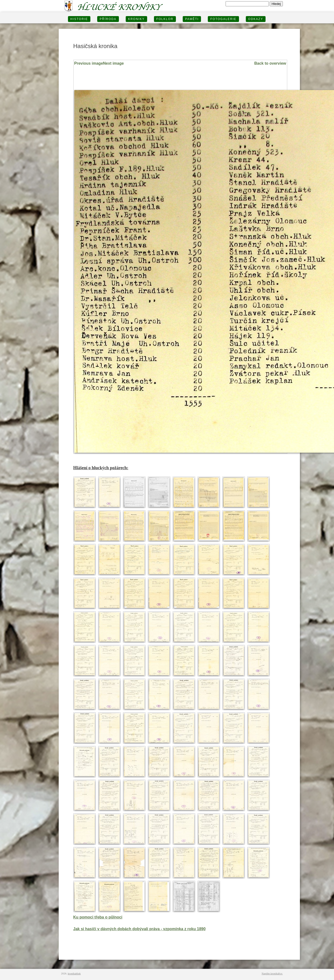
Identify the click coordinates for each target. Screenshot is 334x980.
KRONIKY (136, 19)
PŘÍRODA (108, 19)
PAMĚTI (192, 19)
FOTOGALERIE (223, 19)
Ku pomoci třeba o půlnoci (98, 917)
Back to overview (270, 63)
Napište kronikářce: (272, 973)
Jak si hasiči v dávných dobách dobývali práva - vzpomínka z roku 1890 (139, 929)
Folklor (165, 19)
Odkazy (256, 19)
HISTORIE (79, 19)
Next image (113, 63)
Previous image (89, 63)
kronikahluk (74, 973)
